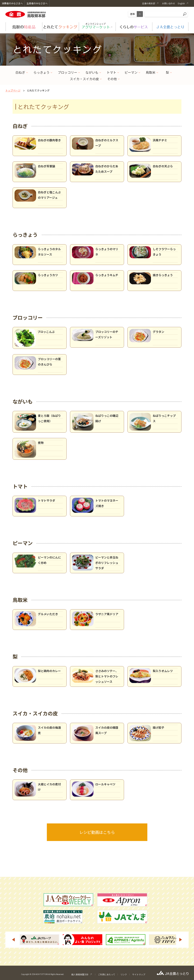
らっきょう (41, 72)
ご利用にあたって (107, 974)
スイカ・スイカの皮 (84, 79)
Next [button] (181, 940)
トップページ (13, 90)
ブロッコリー (67, 72)
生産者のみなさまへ (37, 3)
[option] (39, 940)
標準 (132, 14)
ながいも (92, 72)
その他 (112, 79)
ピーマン (131, 72)
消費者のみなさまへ (12, 3)
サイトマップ (139, 974)
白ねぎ (20, 72)
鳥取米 (151, 72)
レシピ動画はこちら (97, 832)
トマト (111, 72)
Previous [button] (13, 940)
